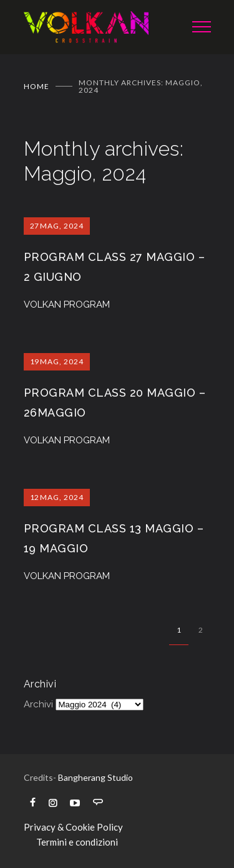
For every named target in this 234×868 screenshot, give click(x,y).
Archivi (38, 704)
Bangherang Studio (95, 777)
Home (37, 86)
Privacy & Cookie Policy (73, 827)
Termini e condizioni (77, 842)
